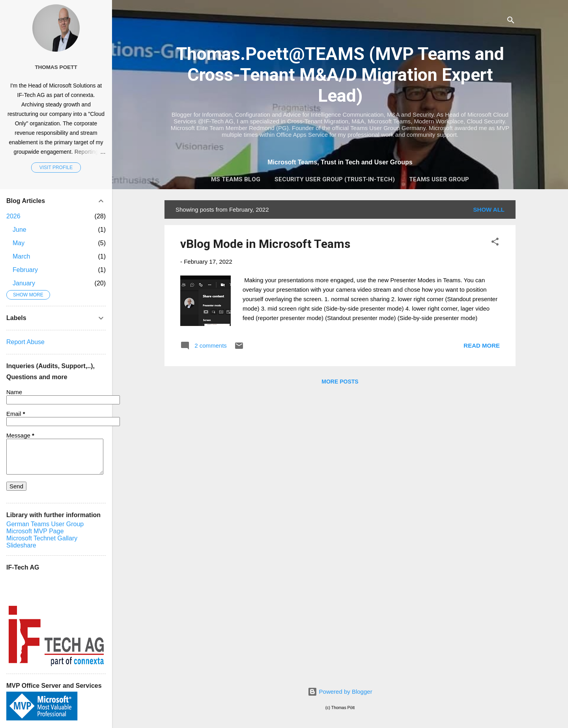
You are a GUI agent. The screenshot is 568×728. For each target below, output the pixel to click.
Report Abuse (25, 342)
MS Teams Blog (236, 179)
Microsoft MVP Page (35, 531)
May (19, 243)
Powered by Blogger (340, 692)
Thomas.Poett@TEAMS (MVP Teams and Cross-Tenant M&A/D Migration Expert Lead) (340, 75)
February (25, 270)
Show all (489, 209)
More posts (340, 382)
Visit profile (56, 168)
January (24, 283)
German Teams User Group (45, 524)
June (20, 230)
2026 (13, 216)
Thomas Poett (56, 67)
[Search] (511, 21)
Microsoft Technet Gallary (42, 538)
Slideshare (21, 545)
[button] (495, 243)
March (21, 256)
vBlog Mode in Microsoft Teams (265, 244)
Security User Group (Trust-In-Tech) (335, 179)
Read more (482, 345)
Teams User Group (439, 179)
